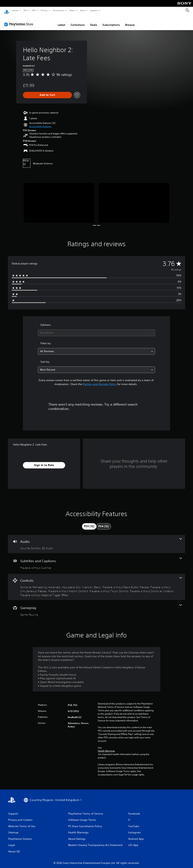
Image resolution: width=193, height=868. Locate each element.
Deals (94, 21)
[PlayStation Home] (7, 11)
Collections (78, 21)
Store (82, 10)
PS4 (34, 10)
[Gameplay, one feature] (96, 607)
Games (15, 10)
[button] (40, 123)
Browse (130, 21)
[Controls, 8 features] (96, 583)
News (72, 10)
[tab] (89, 523)
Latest (61, 21)
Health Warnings (106, 747)
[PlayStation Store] (20, 21)
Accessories (58, 10)
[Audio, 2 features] (96, 541)
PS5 (25, 10)
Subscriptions (111, 21)
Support (94, 10)
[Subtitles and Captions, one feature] (96, 560)
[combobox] (97, 329)
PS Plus (44, 10)
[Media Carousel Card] (59, 199)
